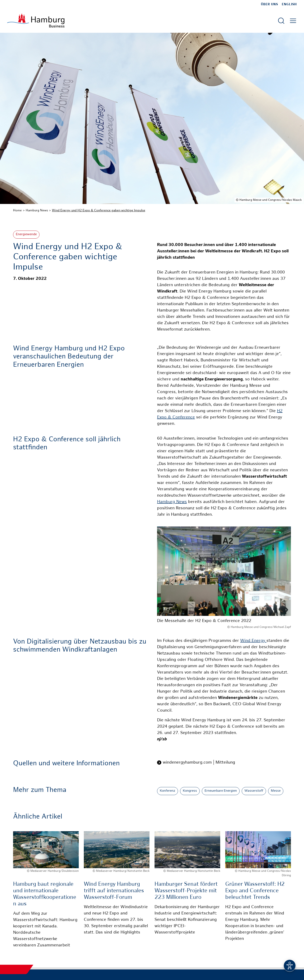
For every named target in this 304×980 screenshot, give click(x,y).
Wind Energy (253, 641)
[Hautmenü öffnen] (293, 21)
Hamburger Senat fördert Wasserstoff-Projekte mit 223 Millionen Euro (186, 891)
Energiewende (26, 234)
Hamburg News (37, 210)
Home (17, 210)
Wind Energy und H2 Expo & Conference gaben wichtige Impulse (99, 210)
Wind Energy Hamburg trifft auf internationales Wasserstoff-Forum (114, 891)
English (289, 4)
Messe (276, 791)
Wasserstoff (254, 791)
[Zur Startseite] (36, 21)
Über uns (269, 4)
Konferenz (168, 791)
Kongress (190, 791)
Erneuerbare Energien (221, 791)
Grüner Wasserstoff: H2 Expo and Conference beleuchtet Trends (255, 891)
